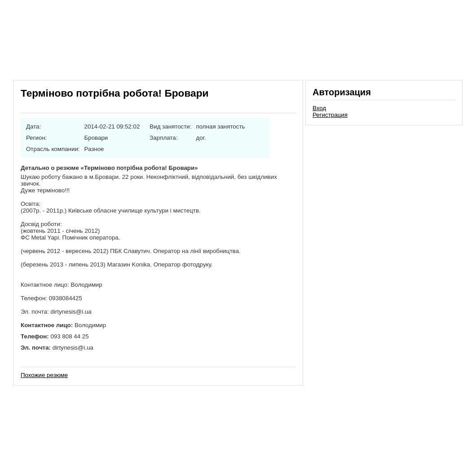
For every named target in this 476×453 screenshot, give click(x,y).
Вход (319, 108)
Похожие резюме (44, 375)
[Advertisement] (384, 191)
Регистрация (330, 115)
